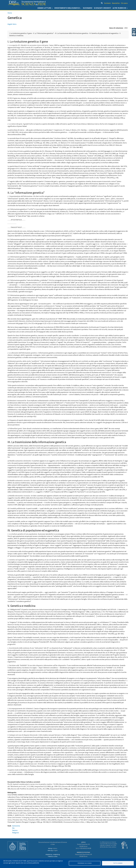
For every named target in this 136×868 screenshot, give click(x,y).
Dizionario (88, 8)
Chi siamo (124, 3)
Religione (15, 833)
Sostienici (107, 3)
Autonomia (16, 826)
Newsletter (116, 3)
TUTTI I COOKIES (118, 863)
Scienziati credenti (102, 8)
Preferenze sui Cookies (85, 863)
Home (10, 13)
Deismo (15, 830)
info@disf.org (49, 855)
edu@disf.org (56, 855)
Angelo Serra (12, 24)
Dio (13, 828)
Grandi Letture (44, 8)
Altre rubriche (119, 8)
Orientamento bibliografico (67, 8)
